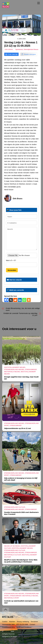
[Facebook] (6, 300)
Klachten (12, 622)
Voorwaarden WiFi (8, 624)
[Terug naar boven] (6, 610)
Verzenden (12, 270)
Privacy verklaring (23, 622)
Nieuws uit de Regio (12, 546)
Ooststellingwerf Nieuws (15, 367)
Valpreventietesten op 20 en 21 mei (17, 428)
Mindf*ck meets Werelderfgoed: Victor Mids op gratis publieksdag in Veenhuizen (21, 561)
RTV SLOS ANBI (22, 624)
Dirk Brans (9, 49)
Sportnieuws (19, 49)
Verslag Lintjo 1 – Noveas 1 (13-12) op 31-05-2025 (21, 44)
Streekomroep (31, 370)
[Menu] (39, 3)
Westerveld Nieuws (12, 372)
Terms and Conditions (24, 627)
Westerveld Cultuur (13, 555)
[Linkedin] (20, 300)
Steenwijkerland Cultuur (15, 507)
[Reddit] (15, 300)
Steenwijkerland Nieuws (31, 49)
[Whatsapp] (24, 300)
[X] (11, 300)
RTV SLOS (7, 631)
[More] (29, 300)
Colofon (5, 622)
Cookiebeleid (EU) (8, 627)
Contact (32, 624)
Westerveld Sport (12, 598)
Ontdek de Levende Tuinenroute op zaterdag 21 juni (20, 314)
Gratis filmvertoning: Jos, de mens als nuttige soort (23, 309)
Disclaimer (34, 622)
